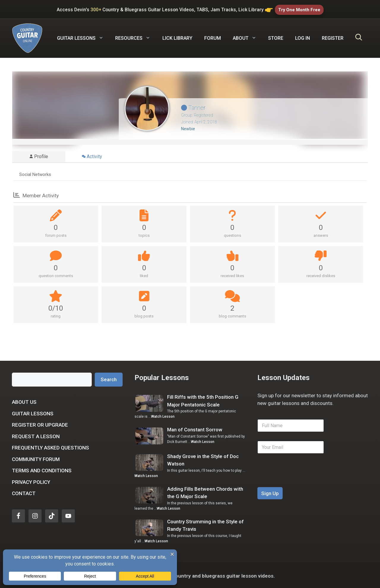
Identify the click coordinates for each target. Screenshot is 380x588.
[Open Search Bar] (359, 36)
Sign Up (270, 491)
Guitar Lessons (33, 411)
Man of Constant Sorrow (195, 428)
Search (109, 377)
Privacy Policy (31, 480)
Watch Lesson (163, 414)
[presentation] (303, 481)
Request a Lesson (36, 434)
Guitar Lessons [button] (83, 36)
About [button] (247, 36)
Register (333, 36)
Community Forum (36, 457)
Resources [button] (136, 36)
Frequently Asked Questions (50, 445)
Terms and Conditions (42, 468)
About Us (24, 400)
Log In (303, 36)
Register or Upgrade (40, 422)
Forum (213, 36)
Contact (24, 491)
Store (276, 36)
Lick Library (177, 36)
